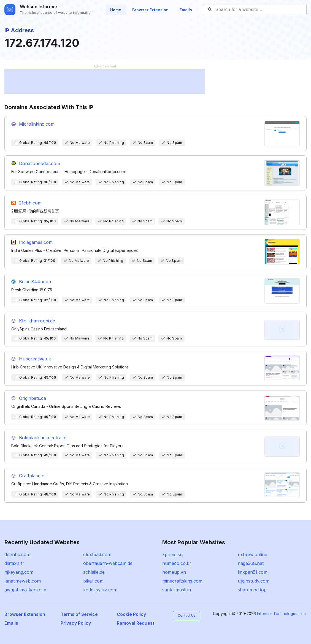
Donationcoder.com (40, 163)
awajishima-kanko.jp (25, 590)
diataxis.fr (14, 563)
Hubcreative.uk (35, 359)
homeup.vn (174, 572)
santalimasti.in (177, 590)
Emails (186, 10)
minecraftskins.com (182, 581)
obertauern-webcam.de (108, 563)
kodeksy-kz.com (100, 590)
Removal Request (136, 623)
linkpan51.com (253, 572)
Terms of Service (79, 614)
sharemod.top (252, 590)
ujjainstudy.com (254, 581)
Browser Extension (150, 10)
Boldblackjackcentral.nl (43, 438)
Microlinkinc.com (37, 124)
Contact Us (187, 615)
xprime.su (172, 554)
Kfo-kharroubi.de (37, 321)
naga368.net (251, 563)
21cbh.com (30, 203)
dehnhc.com (17, 554)
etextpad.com (97, 554)
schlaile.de (94, 572)
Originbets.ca (33, 398)
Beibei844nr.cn (35, 282)
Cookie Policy (131, 614)
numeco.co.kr (177, 563)
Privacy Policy (76, 623)
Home (116, 10)
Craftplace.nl (32, 476)
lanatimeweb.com (23, 581)
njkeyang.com (19, 572)
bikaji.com (93, 581)
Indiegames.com (36, 242)
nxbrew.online (252, 554)
